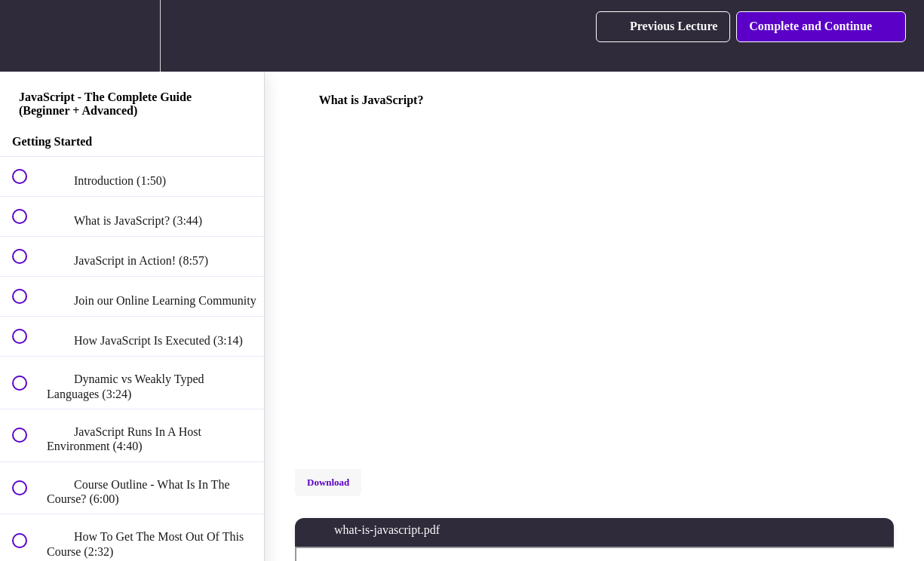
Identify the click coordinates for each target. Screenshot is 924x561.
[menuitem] (132, 36)
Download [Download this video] (328, 482)
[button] (28, 36)
